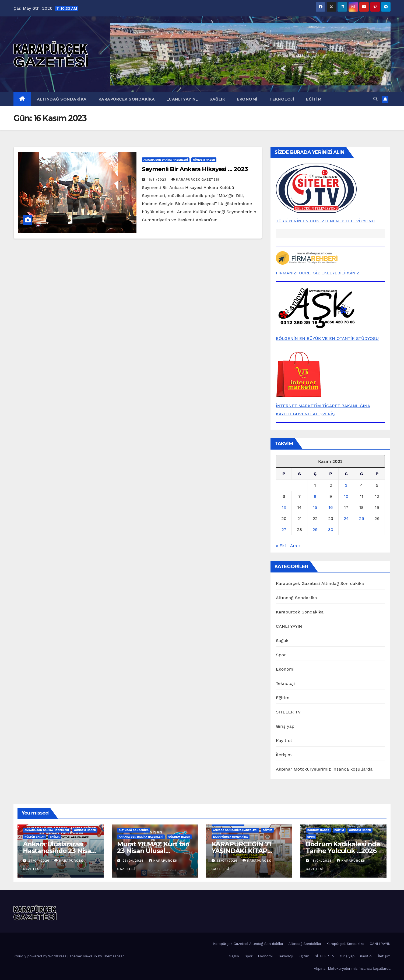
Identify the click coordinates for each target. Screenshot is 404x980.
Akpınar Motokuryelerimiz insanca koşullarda (324, 769)
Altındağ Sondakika (62, 99)
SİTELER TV (288, 712)
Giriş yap (285, 726)
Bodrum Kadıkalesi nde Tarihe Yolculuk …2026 (343, 847)
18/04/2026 (228, 861)
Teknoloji (282, 99)
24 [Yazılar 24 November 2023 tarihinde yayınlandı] (346, 518)
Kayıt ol (284, 741)
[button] (375, 99)
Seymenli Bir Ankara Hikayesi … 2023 (195, 169)
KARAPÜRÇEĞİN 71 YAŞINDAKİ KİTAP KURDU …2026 (241, 851)
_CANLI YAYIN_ (182, 99)
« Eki (281, 546)
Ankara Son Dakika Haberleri (166, 160)
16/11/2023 (157, 180)
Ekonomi (247, 99)
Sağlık (217, 99)
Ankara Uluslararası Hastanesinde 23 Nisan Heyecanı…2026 (59, 851)
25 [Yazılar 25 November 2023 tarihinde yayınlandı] (362, 518)
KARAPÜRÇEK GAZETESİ (195, 180)
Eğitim (314, 99)
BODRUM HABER (318, 830)
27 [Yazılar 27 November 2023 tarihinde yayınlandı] (284, 529)
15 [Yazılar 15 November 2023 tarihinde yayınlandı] (315, 507)
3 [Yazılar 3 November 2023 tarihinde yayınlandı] (346, 485)
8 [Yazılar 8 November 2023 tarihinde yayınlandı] (315, 496)
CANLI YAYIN (289, 626)
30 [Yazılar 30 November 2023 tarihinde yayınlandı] (331, 529)
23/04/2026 (134, 861)
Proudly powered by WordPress (41, 956)
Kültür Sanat (35, 837)
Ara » (295, 546)
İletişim (284, 755)
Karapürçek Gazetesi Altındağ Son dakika (320, 583)
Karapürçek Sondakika (127, 99)
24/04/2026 (40, 861)
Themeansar (113, 956)
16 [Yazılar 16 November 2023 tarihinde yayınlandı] (331, 507)
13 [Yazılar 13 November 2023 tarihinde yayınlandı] (284, 507)
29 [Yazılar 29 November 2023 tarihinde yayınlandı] (315, 529)
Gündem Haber (204, 160)
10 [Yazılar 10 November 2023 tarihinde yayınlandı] (346, 496)
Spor (281, 655)
